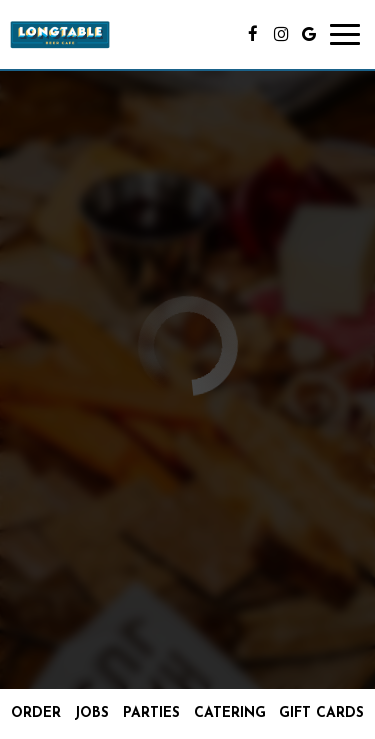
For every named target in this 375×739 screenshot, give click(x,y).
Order (36, 713)
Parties (151, 713)
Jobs (91, 713)
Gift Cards (321, 713)
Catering (230, 713)
